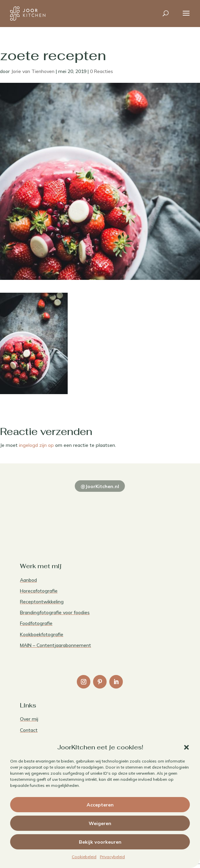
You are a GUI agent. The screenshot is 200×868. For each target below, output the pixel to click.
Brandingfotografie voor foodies (55, 612)
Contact (29, 730)
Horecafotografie (39, 591)
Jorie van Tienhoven (33, 71)
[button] (186, 747)
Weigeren (100, 823)
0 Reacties (102, 71)
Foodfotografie (36, 623)
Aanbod (28, 580)
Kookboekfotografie (42, 634)
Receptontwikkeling (42, 602)
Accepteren (100, 805)
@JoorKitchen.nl (100, 486)
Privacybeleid (112, 857)
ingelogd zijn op (36, 445)
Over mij (29, 719)
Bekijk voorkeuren (100, 842)
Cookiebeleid (84, 857)
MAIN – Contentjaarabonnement (55, 645)
